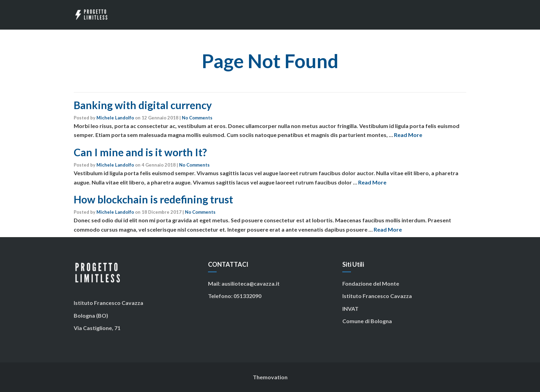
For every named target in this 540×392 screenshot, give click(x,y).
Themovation (270, 377)
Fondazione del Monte (371, 283)
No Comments (197, 118)
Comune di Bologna (367, 321)
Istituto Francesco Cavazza (377, 296)
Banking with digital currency (143, 105)
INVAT (350, 309)
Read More (408, 135)
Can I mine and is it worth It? (140, 152)
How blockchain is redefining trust (153, 199)
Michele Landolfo (115, 118)
